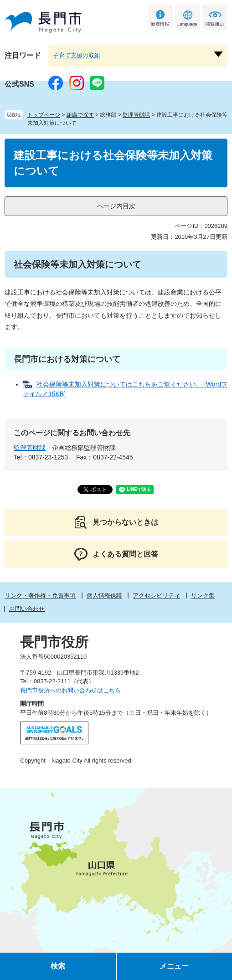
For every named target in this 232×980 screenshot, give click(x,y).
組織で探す (80, 115)
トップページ (44, 115)
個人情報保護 (104, 596)
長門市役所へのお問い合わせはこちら (70, 690)
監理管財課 (136, 115)
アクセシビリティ (156, 596)
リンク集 (203, 596)
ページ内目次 (116, 206)
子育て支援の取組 (77, 55)
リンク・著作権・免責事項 (40, 596)
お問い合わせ (27, 609)
